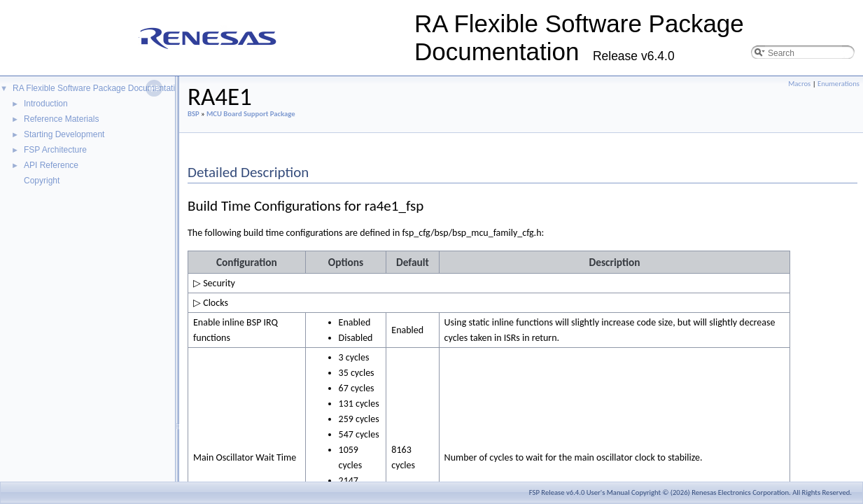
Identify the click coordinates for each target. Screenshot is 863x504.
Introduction (46, 104)
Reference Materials (61, 119)
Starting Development (64, 134)
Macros (799, 84)
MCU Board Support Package (251, 114)
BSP (194, 114)
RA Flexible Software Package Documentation (98, 88)
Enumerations (839, 84)
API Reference (51, 165)
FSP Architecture (55, 150)
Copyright (42, 181)
